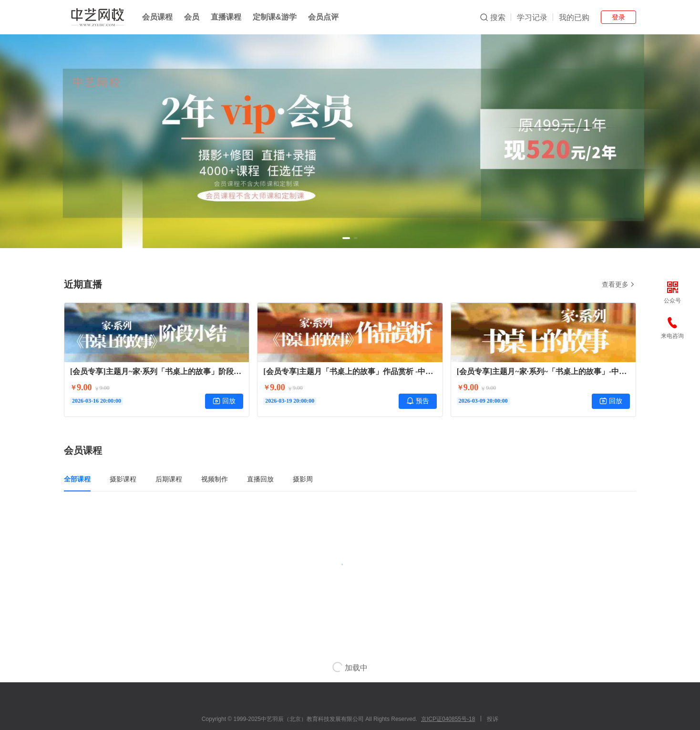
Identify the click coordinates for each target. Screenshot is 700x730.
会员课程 (157, 17)
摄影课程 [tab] (123, 479)
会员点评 (323, 17)
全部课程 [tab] (77, 479)
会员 (192, 17)
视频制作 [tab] (215, 479)
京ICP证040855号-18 (448, 719)
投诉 (493, 719)
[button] (346, 238)
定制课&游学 (275, 17)
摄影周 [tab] (303, 479)
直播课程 (226, 17)
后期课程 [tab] (169, 479)
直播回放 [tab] (260, 479)
